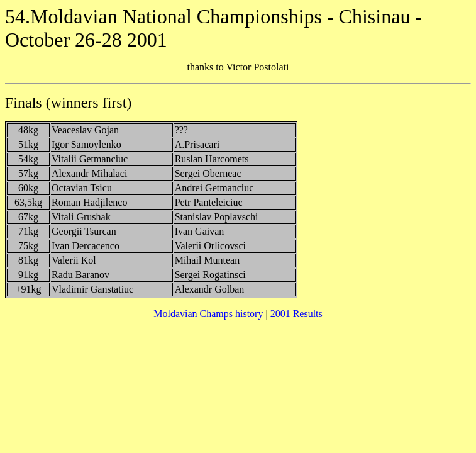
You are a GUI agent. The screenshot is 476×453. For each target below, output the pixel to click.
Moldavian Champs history (208, 314)
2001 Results (296, 314)
